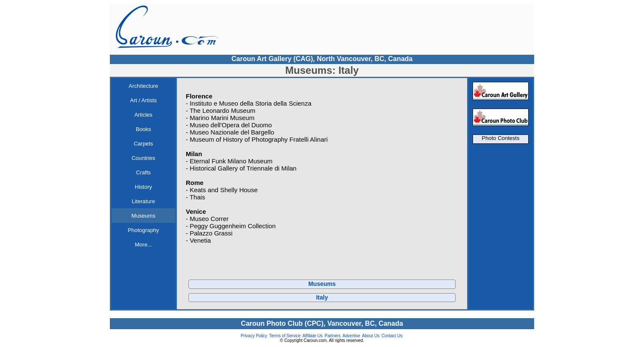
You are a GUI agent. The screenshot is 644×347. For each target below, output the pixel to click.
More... (143, 245)
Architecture (143, 86)
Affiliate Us (313, 336)
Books (143, 129)
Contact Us (392, 336)
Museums (143, 216)
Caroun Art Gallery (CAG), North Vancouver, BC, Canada (322, 59)
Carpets (143, 144)
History (143, 187)
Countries (143, 158)
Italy (322, 297)
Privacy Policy (254, 336)
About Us (371, 336)
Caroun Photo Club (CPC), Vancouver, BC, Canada (322, 323)
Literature (144, 201)
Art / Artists (144, 100)
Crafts (144, 172)
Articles (144, 115)
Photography (143, 230)
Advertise (351, 336)
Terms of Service (285, 336)
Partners (333, 336)
